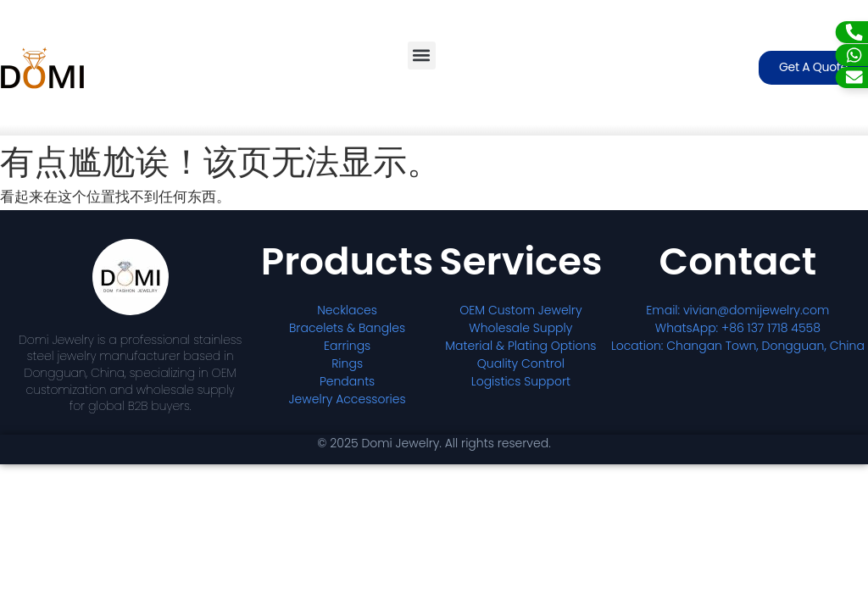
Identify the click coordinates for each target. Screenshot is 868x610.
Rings (347, 363)
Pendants (347, 381)
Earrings (347, 346)
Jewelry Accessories (348, 399)
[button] (422, 55)
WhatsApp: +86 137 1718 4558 (738, 328)
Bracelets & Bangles (347, 328)
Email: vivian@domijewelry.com (737, 310)
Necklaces (347, 310)
